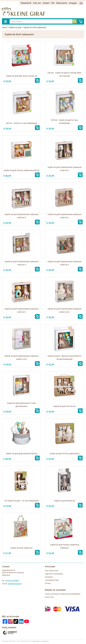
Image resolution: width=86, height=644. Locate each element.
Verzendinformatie (52, 580)
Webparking (36, 641)
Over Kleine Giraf (52, 571)
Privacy (48, 583)
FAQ (53, 3)
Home (4, 27)
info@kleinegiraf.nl (15, 584)
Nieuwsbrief (26, 3)
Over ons (37, 3)
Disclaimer (49, 577)
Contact (46, 3)
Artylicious (45, 641)
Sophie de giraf (15, 27)
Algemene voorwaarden (54, 574)
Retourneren (62, 3)
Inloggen (73, 3)
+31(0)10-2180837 (12, 580)
